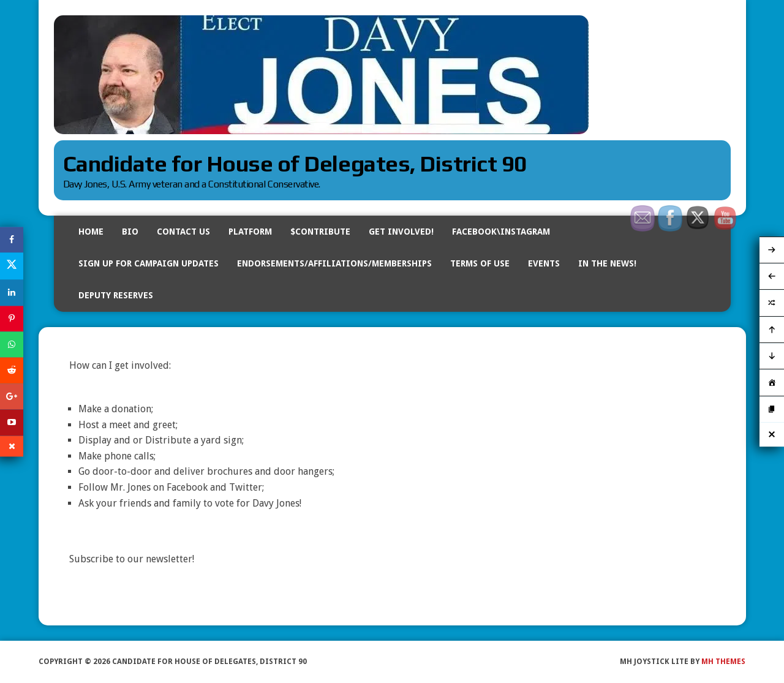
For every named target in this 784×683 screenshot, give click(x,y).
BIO (130, 232)
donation (131, 409)
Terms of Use (480, 263)
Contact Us (183, 232)
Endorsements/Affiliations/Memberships (334, 263)
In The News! (607, 263)
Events (544, 263)
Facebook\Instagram (501, 232)
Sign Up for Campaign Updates (149, 263)
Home (91, 232)
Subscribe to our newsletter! (132, 559)
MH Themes (723, 662)
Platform (250, 232)
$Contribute (320, 232)
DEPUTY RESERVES (116, 295)
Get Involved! (401, 232)
